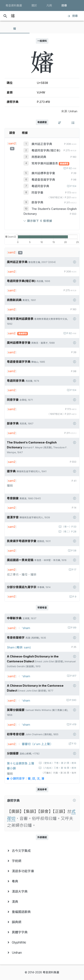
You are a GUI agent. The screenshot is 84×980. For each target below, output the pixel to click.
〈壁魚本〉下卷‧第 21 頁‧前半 (59, 763)
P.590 (73, 700)
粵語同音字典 (40, 186)
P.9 (74, 597)
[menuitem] (42, 851)
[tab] (15, 29)
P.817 (73, 676)
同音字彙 (37, 193)
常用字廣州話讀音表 (45, 163)
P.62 (71, 168)
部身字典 (37, 202)
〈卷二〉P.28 (69, 532)
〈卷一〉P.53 (69, 527)
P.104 (73, 186)
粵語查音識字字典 (43, 180)
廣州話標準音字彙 (43, 173)
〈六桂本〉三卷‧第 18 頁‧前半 (59, 768)
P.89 (73, 628)
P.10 (74, 744)
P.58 (73, 551)
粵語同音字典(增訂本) (46, 150)
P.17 (74, 570)
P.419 (73, 724)
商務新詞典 (39, 157)
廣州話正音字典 (42, 144)
